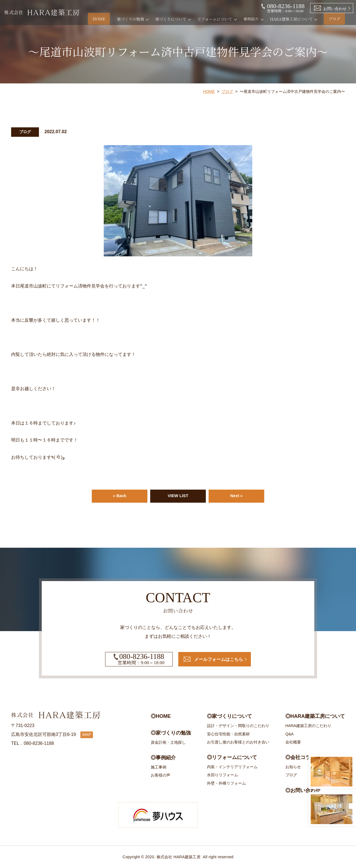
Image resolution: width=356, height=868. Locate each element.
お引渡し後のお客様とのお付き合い (238, 742)
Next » (236, 496)
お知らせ (293, 767)
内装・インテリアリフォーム (232, 767)
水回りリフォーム (222, 775)
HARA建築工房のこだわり (308, 726)
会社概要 (293, 742)
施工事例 (159, 767)
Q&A (290, 734)
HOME (113, 19)
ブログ (339, 19)
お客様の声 (160, 775)
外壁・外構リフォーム (226, 783)
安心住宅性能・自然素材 (228, 734)
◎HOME (161, 716)
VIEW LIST (178, 496)
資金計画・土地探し (168, 742)
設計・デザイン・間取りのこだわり (238, 726)
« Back (120, 496)
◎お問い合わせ (303, 790)
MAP (87, 735)
